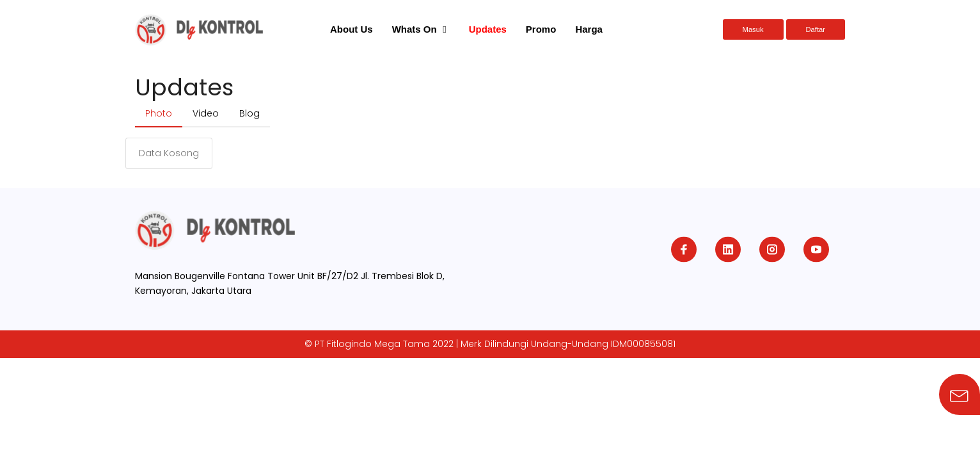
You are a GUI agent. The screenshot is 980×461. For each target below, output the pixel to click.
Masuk (753, 29)
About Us (352, 29)
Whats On (415, 29)
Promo (541, 29)
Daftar (816, 29)
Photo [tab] (159, 113)
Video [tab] (206, 113)
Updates (488, 29)
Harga (589, 29)
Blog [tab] (249, 113)
